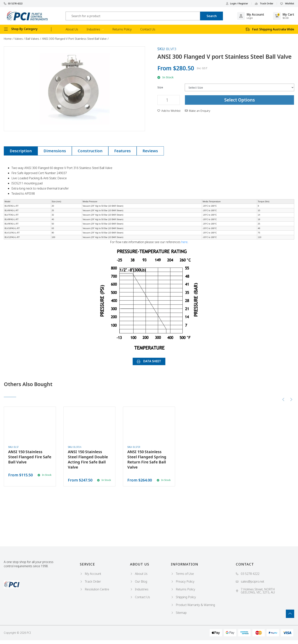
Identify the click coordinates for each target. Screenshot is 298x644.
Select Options (240, 100)
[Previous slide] (284, 400)
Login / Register (237, 4)
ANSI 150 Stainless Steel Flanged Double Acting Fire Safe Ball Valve (88, 459)
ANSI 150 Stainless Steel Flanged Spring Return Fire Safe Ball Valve (147, 459)
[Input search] (133, 16)
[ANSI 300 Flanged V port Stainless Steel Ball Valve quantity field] (169, 100)
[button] (169, 111)
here (184, 242)
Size (160, 87)
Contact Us (148, 29)
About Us (72, 29)
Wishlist (287, 4)
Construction (90, 151)
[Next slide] (291, 400)
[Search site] (212, 16)
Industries (95, 29)
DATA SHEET (149, 361)
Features (122, 151)
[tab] (21, 151)
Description (21, 151)
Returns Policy (122, 29)
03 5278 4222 (13, 4)
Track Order (264, 4)
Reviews (150, 151)
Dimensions (55, 151)
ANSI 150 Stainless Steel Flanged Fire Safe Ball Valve (30, 457)
